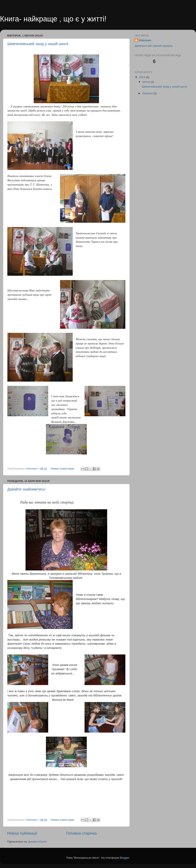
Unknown (145, 40)
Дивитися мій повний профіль (154, 46)
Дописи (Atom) (37, 842)
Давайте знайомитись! (26, 489)
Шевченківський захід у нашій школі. (38, 44)
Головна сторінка (81, 833)
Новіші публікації (22, 833)
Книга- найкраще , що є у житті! (53, 19)
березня (148, 93)
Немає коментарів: (63, 469)
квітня (146, 82)
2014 (143, 77)
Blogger (125, 858)
